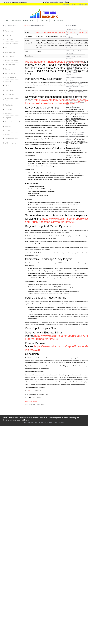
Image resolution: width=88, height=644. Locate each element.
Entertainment (10, 52)
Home (6, 21)
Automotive (9, 31)
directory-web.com (9, 420)
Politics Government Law (12, 100)
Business (8, 35)
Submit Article (30, 21)
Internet (8, 82)
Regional (8, 118)
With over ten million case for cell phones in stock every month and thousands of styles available (76, 134)
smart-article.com (23, 420)
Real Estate (9, 105)
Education (8, 48)
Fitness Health (10, 65)
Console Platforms (11, 44)
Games (8, 69)
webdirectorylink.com (56, 418)
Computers (9, 39)
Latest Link (43, 21)
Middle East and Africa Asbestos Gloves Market (55, 62)
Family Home (9, 56)
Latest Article (57, 21)
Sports (7, 135)
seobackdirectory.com (72, 418)
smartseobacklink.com (10, 418)
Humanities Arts (11, 77)
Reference (9, 113)
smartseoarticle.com (40, 418)
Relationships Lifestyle (13, 122)
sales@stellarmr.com (31, 401)
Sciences (8, 126)
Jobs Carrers (9, 86)
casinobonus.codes (73, 163)
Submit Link (16, 21)
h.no (31, 391)
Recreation (9, 109)
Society (8, 130)
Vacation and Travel (12, 139)
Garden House (10, 73)
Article (27, 25)
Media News (9, 90)
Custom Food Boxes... (74, 83)
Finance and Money (12, 60)
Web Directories (11, 143)
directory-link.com (70, 4)
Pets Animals (9, 94)
